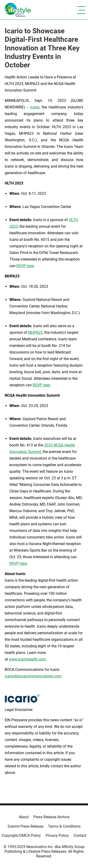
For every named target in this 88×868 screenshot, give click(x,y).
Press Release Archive (51, 817)
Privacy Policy (57, 835)
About (24, 817)
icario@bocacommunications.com (33, 676)
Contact (80, 835)
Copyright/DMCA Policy (21, 835)
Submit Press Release (25, 826)
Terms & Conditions (64, 826)
